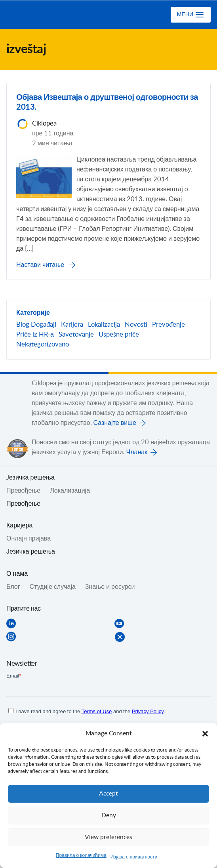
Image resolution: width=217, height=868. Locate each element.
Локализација (70, 491)
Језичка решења (31, 552)
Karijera (72, 325)
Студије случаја (53, 587)
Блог (13, 587)
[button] (205, 734)
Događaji (44, 325)
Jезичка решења (30, 478)
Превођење (23, 504)
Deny (109, 816)
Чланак (137, 452)
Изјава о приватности (134, 857)
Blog (23, 325)
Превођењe (23, 491)
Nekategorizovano (43, 345)
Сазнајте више (115, 423)
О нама (17, 574)
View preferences (108, 837)
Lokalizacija (104, 325)
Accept (108, 794)
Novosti (136, 325)
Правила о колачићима (81, 855)
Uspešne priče (119, 335)
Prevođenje (168, 325)
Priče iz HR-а (35, 335)
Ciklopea (38, 15)
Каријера (19, 525)
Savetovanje (76, 335)
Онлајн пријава (29, 539)
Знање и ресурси (110, 587)
